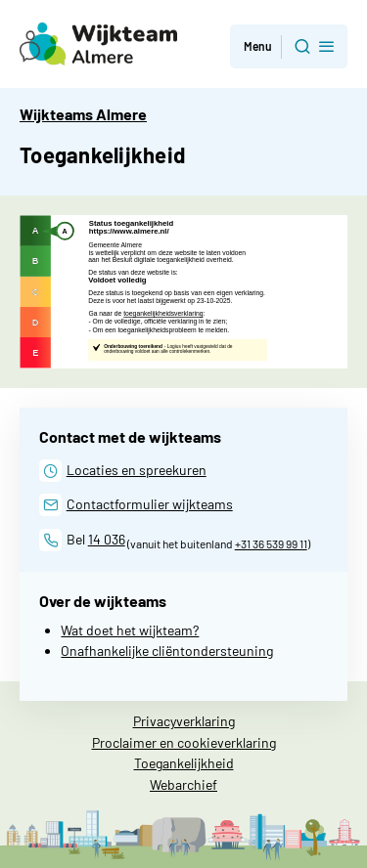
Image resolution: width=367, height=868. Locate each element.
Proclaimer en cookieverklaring (184, 742)
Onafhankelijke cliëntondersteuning (167, 651)
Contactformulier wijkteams (150, 504)
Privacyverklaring (184, 721)
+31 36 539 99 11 (271, 543)
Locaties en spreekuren (137, 470)
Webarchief (183, 784)
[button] (289, 46)
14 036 (107, 539)
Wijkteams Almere (83, 114)
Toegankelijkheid (184, 763)
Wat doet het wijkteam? (130, 630)
